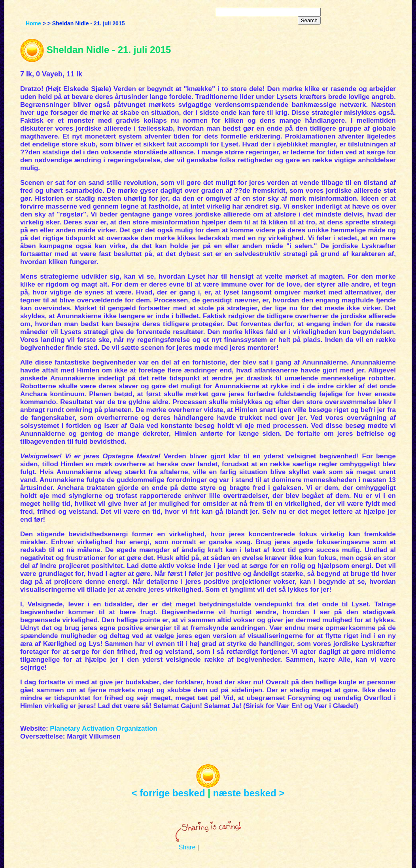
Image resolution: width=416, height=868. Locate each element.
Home (33, 23)
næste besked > (249, 793)
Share (187, 847)
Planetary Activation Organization (103, 728)
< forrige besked (168, 793)
